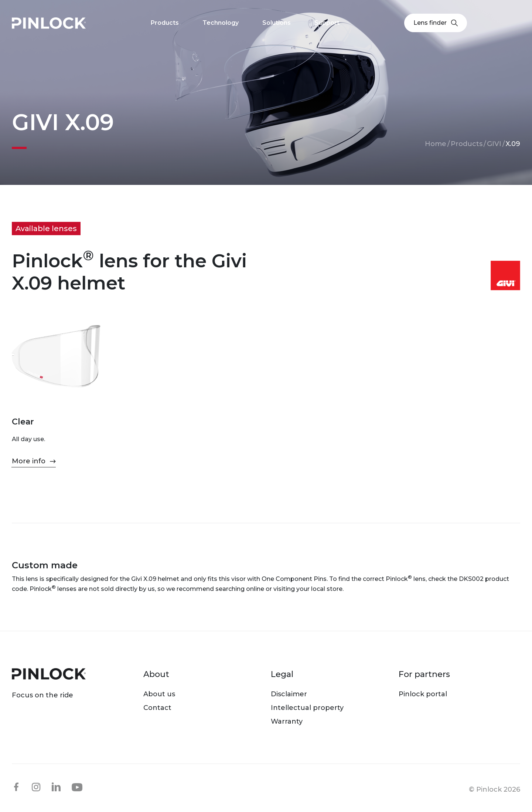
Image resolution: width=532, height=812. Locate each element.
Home (436, 144)
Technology (221, 23)
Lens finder (436, 23)
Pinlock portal (423, 694)
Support (327, 23)
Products (467, 144)
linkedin (56, 787)
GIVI (494, 144)
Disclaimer (289, 694)
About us (159, 694)
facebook (16, 787)
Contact (157, 708)
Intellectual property (307, 708)
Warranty (287, 721)
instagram (36, 787)
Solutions (277, 23)
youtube (77, 787)
